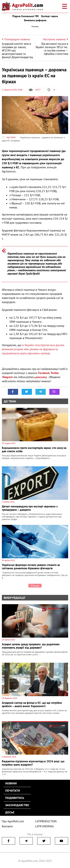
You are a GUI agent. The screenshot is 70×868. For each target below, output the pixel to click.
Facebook (44, 373)
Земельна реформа (35, 20)
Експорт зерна (50, 16)
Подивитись (15, 798)
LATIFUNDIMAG (44, 826)
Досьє (10, 812)
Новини (11, 783)
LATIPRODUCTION (46, 821)
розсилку (42, 377)
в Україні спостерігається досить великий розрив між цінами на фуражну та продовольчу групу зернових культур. (33, 349)
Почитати (13, 791)
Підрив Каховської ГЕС (26, 16)
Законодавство (17, 805)
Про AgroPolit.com (13, 821)
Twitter (55, 373)
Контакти (7, 826)
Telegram (7, 377)
